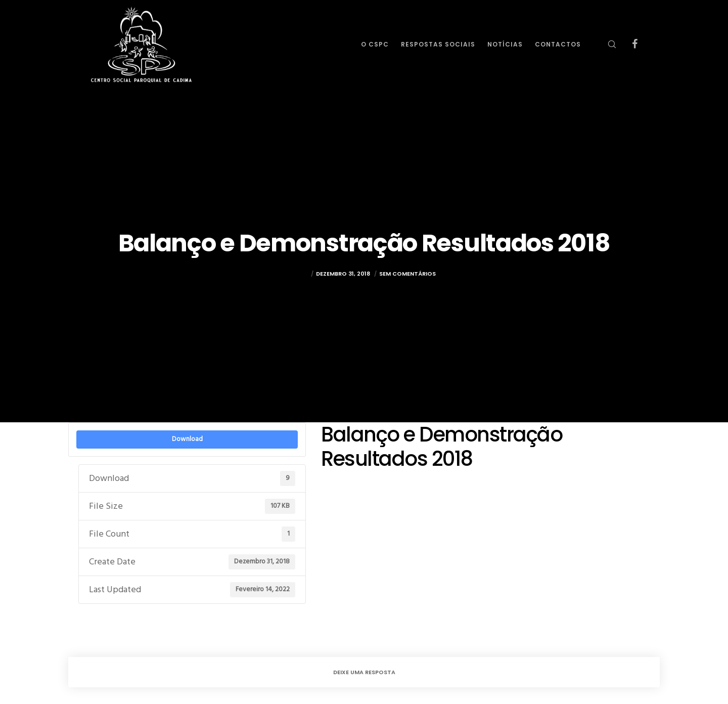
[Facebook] (628, 44)
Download (187, 439)
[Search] (605, 44)
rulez (300, 274)
